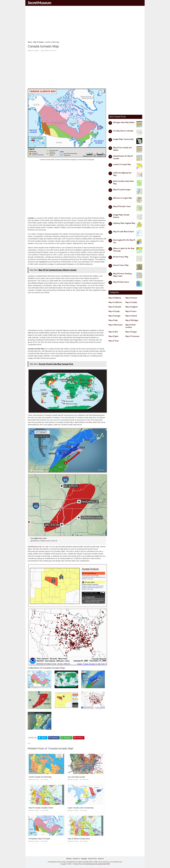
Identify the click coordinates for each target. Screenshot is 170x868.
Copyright (84, 859)
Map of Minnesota (115, 325)
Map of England (131, 307)
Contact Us (76, 859)
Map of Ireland (131, 316)
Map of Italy (113, 320)
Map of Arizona (131, 298)
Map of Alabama (115, 298)
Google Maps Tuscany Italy (123, 139)
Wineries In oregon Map (123, 198)
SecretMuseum (39, 3)
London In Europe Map (122, 164)
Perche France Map (121, 257)
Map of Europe (114, 311)
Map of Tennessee (132, 336)
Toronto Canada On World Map (40, 777)
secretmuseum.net (35, 547)
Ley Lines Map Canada (76, 777)
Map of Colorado (115, 307)
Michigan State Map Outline (124, 122)
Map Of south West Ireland (123, 232)
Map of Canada (34, 51)
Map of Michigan (132, 320)
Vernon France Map (121, 265)
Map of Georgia (114, 316)
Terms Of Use (92, 859)
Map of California (115, 302)
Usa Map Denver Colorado (123, 131)
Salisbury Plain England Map (124, 223)
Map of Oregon (131, 332)
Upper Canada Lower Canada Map (81, 808)
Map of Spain (114, 336)
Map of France (131, 311)
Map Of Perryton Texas (122, 206)
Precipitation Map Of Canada (39, 839)
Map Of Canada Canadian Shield (41, 808)
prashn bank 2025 (104, 864)
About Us (101, 859)
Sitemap (69, 859)
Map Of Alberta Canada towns (79, 839)
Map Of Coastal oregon (122, 190)
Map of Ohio (113, 332)
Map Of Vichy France (121, 282)
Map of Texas (114, 341)
